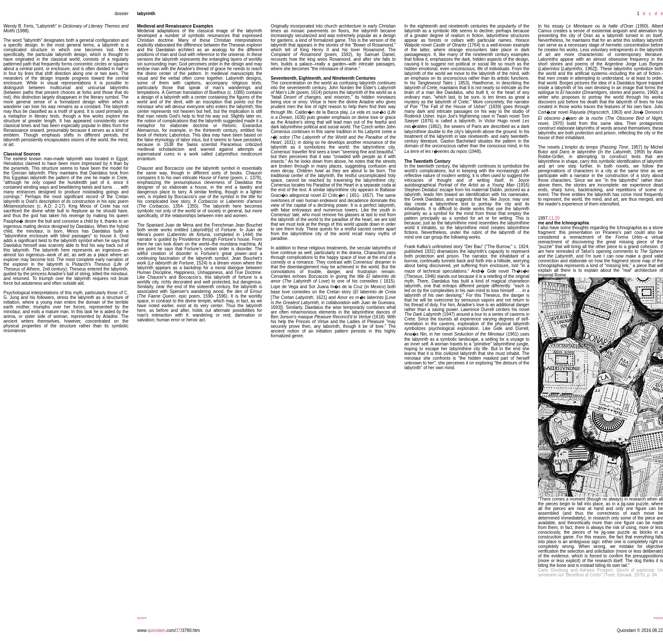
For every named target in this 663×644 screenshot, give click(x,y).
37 (178, 630)
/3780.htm (190, 630)
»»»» (658, 618)
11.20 (554, 218)
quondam (156, 630)
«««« (142, 618)
